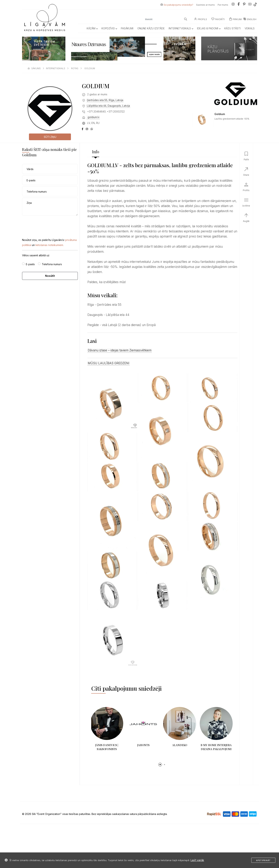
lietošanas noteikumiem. (50, 245)
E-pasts (30, 264)
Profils (201, 19)
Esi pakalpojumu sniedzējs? (178, 5)
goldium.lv (93, 117)
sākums (36, 68)
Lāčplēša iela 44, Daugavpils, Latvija (108, 106)
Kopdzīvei (109, 28)
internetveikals (56, 68)
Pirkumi (235, 19)
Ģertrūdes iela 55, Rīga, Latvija (105, 100)
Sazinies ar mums (205, 5)
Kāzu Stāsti (232, 28)
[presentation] (50, 224)
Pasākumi (127, 28)
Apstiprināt (263, 860)
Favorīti (218, 19)
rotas (75, 68)
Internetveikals (181, 28)
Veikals (250, 28)
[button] (160, 765)
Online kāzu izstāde (151, 28)
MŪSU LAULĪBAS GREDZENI (109, 363)
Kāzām (92, 28)
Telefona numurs (52, 264)
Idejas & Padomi (209, 28)
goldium (90, 68)
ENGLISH (250, 19)
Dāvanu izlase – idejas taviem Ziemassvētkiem (120, 350)
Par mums (223, 5)
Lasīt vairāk (197, 860)
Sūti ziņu (50, 137)
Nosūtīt (50, 276)
